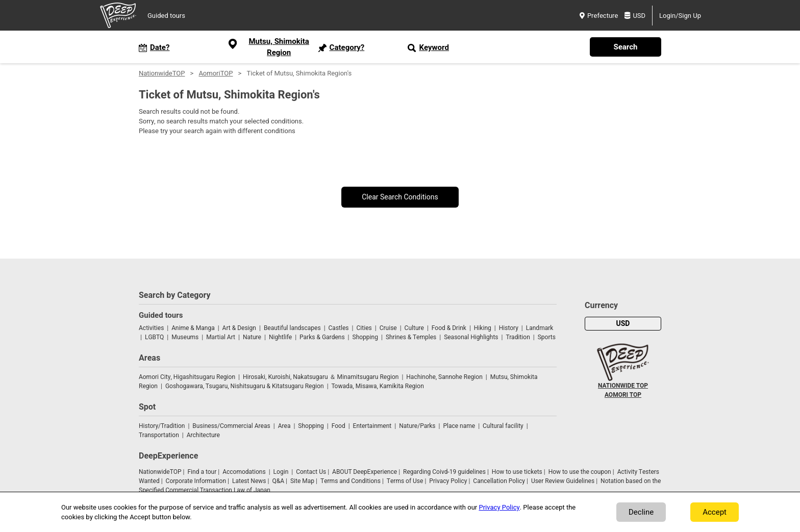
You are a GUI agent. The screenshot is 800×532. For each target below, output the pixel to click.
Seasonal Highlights (471, 337)
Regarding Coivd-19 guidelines (444, 472)
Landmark (540, 328)
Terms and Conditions (351, 481)
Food (339, 426)
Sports (547, 337)
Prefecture (599, 16)
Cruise (388, 328)
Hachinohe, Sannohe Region (444, 377)
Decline (641, 512)
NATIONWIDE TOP (623, 386)
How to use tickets (517, 472)
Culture (414, 328)
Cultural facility (503, 426)
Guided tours (166, 16)
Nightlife (280, 337)
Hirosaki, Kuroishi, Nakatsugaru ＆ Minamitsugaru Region (321, 377)
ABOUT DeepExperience (365, 472)
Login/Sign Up (680, 16)
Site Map (302, 481)
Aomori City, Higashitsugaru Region (187, 377)
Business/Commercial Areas (231, 426)
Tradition (518, 337)
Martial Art (221, 337)
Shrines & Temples (411, 337)
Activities (151, 328)
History (509, 328)
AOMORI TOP (623, 395)
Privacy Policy (448, 481)
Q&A (278, 481)
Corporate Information (196, 481)
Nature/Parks (417, 426)
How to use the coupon (580, 472)
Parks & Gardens (322, 337)
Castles (339, 328)
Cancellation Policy (499, 481)
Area (284, 426)
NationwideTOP (162, 73)
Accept (715, 512)
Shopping (365, 337)
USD (635, 16)
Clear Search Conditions (400, 197)
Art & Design (239, 328)
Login (281, 472)
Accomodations (244, 472)
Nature (252, 337)
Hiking (483, 328)
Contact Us (311, 472)
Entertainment (372, 426)
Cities (364, 328)
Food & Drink (449, 328)
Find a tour (202, 472)
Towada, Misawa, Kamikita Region (378, 386)
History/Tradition (162, 426)
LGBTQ (154, 337)
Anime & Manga (193, 328)
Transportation (159, 435)
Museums (185, 337)
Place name (460, 426)
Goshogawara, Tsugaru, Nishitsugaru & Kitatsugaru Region (245, 386)
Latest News (249, 481)
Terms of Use (405, 481)
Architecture (203, 435)
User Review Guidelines (563, 481)
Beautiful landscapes (292, 328)
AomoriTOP (216, 73)
